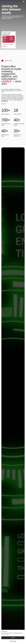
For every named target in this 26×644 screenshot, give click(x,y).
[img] (9, 39)
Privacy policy (17, 633)
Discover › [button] (4, 104)
